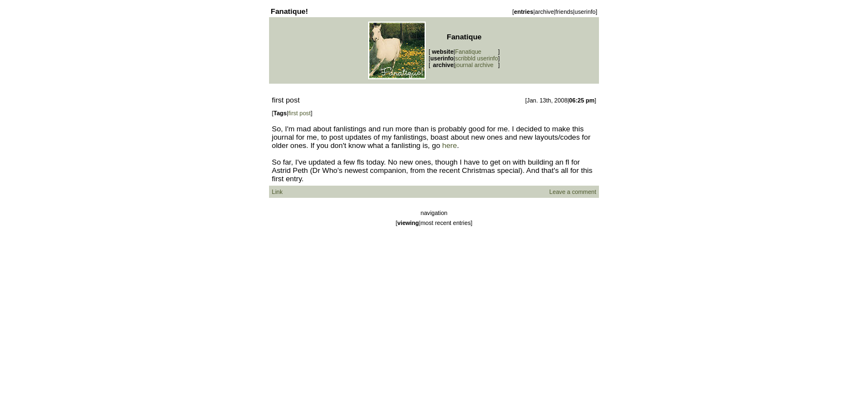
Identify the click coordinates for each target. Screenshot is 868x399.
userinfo (585, 12)
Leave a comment (573, 192)
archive (544, 12)
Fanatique (468, 52)
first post (299, 113)
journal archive (474, 65)
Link (277, 192)
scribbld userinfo (477, 58)
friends (564, 12)
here (450, 145)
